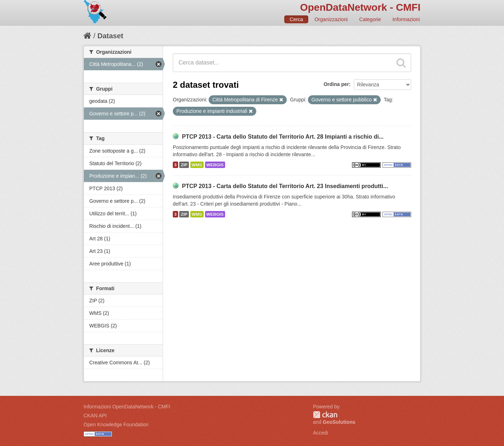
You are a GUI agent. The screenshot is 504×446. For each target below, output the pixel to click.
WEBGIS (215, 165)
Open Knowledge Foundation (116, 425)
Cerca (296, 19)
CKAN (325, 415)
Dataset (110, 36)
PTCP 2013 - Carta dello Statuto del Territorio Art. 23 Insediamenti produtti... (285, 186)
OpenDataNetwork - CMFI (360, 7)
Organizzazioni (331, 19)
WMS (197, 165)
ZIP (184, 165)
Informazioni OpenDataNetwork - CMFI (127, 407)
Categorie (370, 19)
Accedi (320, 433)
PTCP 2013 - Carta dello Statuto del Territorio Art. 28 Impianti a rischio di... (283, 137)
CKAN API (95, 416)
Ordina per (336, 84)
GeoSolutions (339, 422)
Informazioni (406, 19)
